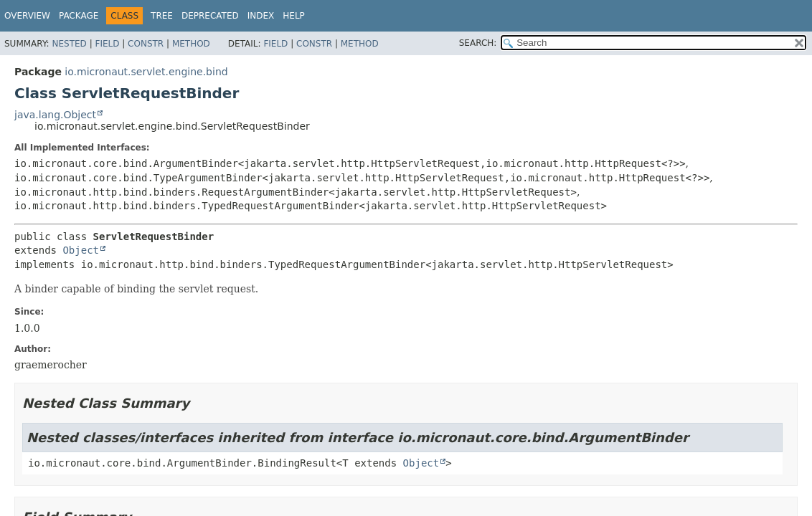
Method (191, 44)
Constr (146, 44)
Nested (69, 44)
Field (107, 44)
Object (81, 250)
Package (79, 16)
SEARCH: (478, 43)
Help (294, 16)
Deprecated (210, 16)
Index (261, 16)
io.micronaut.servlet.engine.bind (146, 72)
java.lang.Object (55, 115)
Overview (27, 16)
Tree (162, 16)
